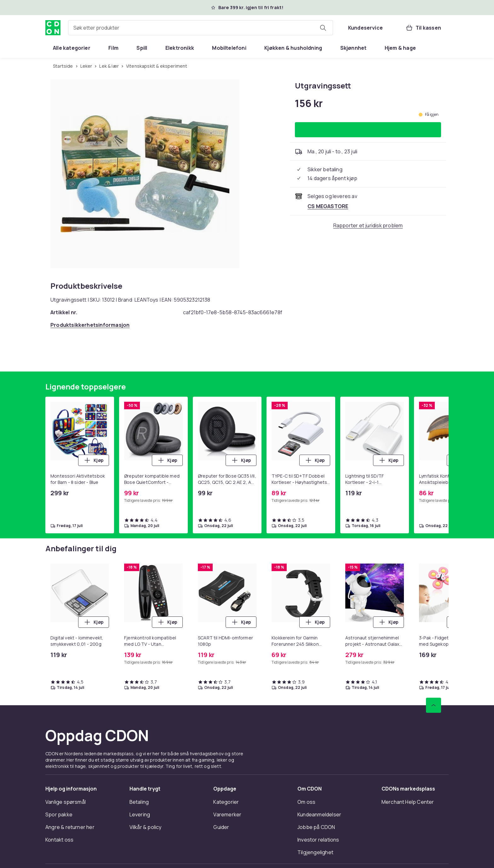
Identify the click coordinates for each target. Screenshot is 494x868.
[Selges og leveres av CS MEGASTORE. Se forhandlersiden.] (328, 206)
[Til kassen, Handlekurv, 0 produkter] (423, 28)
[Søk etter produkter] (323, 28)
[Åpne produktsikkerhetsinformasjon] (90, 325)
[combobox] (201, 28)
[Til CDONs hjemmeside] (53, 28)
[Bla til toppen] (434, 705)
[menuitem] (72, 48)
